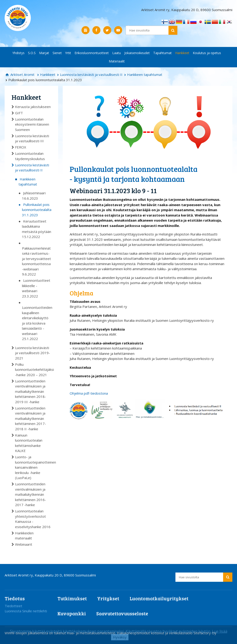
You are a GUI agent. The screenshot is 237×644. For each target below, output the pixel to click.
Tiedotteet (13, 606)
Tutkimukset (72, 598)
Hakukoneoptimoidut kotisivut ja (142, 633)
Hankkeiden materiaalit (24, 536)
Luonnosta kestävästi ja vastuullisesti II (91, 74)
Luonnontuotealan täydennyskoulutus (30, 156)
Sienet (57, 53)
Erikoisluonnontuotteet (92, 53)
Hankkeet (182, 53)
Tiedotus (15, 598)
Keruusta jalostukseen (33, 107)
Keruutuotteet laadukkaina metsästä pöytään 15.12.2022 (37, 229)
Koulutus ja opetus (207, 53)
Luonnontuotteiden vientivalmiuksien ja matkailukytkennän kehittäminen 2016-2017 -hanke (31, 494)
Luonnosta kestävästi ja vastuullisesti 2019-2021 (33, 353)
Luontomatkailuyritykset (159, 598)
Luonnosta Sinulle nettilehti (26, 611)
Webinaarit (24, 544)
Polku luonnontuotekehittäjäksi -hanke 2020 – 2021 (33, 370)
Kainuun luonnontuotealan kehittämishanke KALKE (29, 443)
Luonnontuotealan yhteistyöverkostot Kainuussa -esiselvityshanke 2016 (33, 519)
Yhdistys (19, 53)
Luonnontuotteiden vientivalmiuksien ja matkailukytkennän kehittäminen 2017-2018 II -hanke (31, 418)
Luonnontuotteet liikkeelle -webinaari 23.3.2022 (36, 288)
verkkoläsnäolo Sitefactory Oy (193, 633)
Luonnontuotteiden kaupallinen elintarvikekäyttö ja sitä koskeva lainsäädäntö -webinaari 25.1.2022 (37, 323)
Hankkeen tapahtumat (145, 74)
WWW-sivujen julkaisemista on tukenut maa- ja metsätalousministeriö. (61, 633)
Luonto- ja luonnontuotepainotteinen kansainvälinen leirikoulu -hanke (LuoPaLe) (33, 467)
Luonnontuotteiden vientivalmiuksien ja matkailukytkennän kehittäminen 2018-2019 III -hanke (31, 391)
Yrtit (68, 53)
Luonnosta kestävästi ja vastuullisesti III (32, 138)
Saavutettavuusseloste (122, 613)
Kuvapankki (72, 613)
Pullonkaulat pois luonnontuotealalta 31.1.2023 (37, 210)
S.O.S (32, 53)
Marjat (44, 53)
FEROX (21, 147)
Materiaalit (117, 61)
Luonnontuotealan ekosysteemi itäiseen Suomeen (32, 124)
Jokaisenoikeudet (137, 53)
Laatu (117, 53)
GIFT (19, 113)
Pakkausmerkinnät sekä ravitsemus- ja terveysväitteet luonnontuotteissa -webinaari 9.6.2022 (36, 261)
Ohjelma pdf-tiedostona (89, 393)
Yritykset (108, 598)
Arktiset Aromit (22, 74)
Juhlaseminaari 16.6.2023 (34, 196)
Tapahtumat (162, 53)
